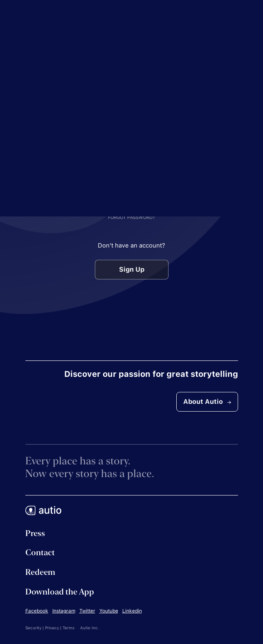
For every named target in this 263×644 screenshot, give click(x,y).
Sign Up (132, 269)
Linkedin (132, 611)
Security (33, 628)
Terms (69, 628)
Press (35, 533)
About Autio (207, 402)
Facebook (37, 611)
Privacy (52, 628)
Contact (40, 552)
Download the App (60, 592)
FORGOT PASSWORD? (131, 217)
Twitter (87, 611)
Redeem (40, 572)
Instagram (64, 611)
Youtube (109, 611)
